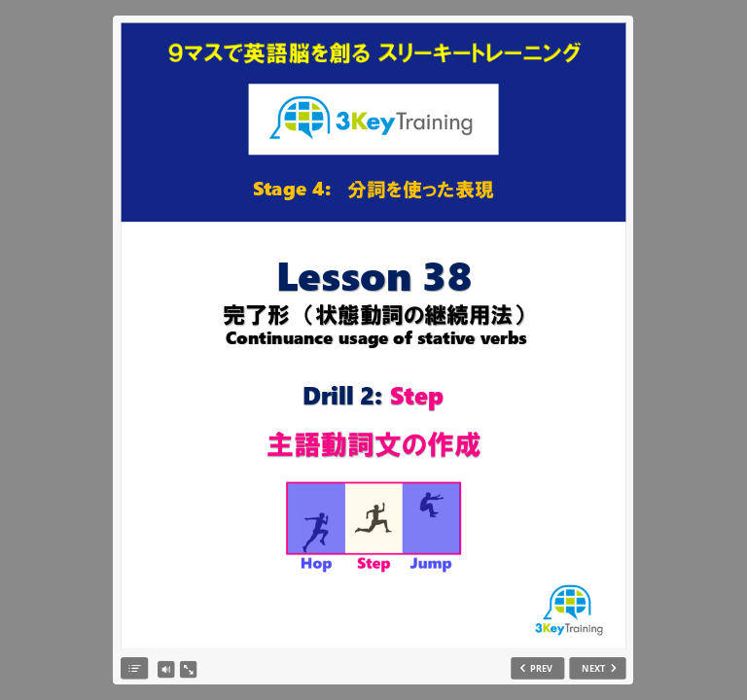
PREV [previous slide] (541, 668)
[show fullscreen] (188, 670)
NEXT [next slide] (594, 668)
